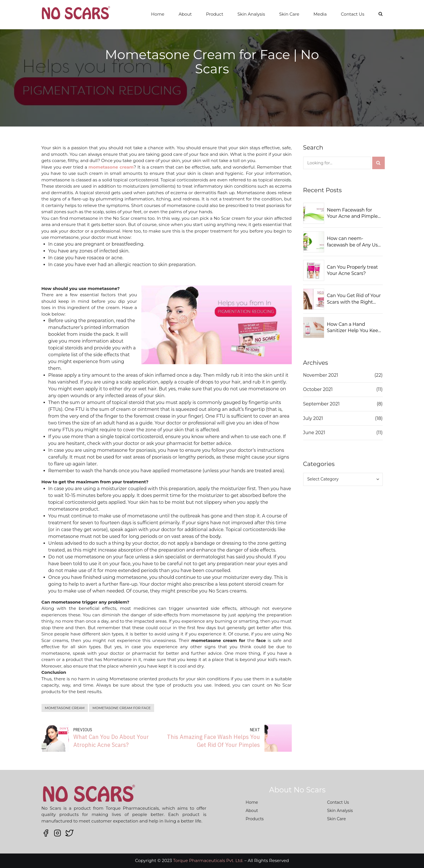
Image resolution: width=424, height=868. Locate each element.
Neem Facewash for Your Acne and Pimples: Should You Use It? (354, 214)
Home (158, 14)
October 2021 (318, 389)
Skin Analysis (251, 14)
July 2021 (313, 418)
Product (215, 14)
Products (255, 819)
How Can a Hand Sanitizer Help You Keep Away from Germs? (354, 328)
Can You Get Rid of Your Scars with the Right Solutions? (354, 299)
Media (320, 14)
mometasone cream (65, 708)
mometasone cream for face (122, 708)
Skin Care (289, 14)
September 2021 (321, 404)
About (185, 14)
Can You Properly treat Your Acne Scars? (352, 270)
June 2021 (314, 433)
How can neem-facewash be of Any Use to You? (354, 242)
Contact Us (353, 14)
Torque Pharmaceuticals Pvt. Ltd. (208, 860)
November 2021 (321, 375)
